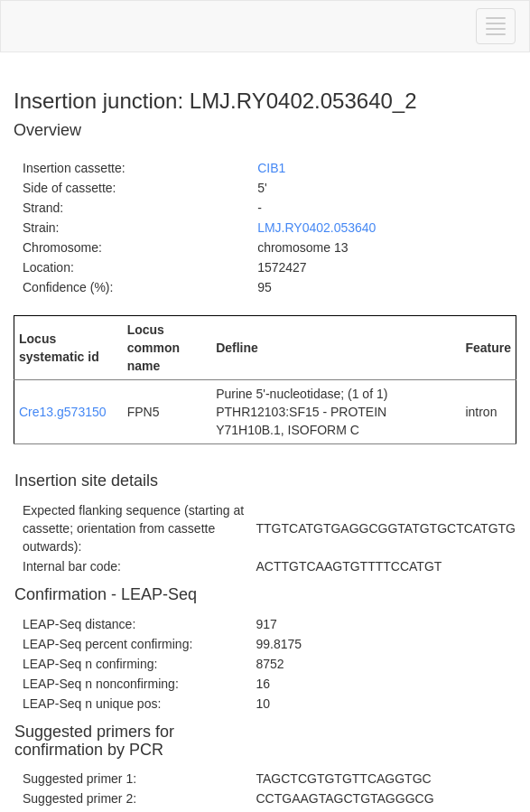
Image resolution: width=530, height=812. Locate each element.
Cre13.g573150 (63, 412)
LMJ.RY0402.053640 (316, 228)
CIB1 (271, 168)
